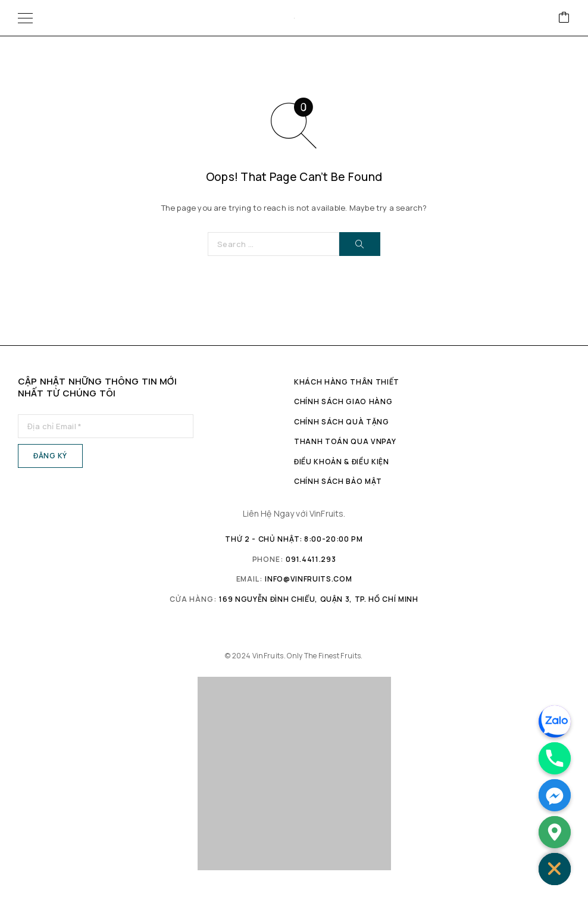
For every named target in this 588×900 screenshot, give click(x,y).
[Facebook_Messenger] (555, 795)
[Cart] (564, 18)
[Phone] (555, 758)
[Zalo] (555, 721)
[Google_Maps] (555, 832)
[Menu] (25, 18)
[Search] (360, 244)
